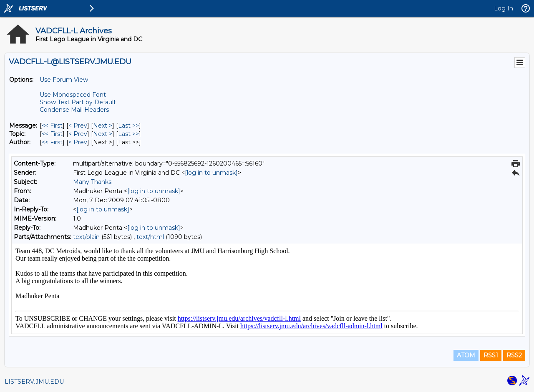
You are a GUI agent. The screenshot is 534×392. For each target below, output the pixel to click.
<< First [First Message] (52, 126)
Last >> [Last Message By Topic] (128, 134)
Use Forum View (64, 80)
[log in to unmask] (211, 173)
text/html (150, 237)
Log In (504, 8)
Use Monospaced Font (73, 95)
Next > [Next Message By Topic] (103, 134)
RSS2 (514, 355)
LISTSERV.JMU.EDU (34, 382)
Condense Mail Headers (74, 110)
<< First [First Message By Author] (52, 142)
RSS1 (491, 355)
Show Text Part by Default (78, 102)
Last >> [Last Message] (128, 126)
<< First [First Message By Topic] (52, 134)
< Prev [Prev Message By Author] (78, 142)
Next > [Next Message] (103, 126)
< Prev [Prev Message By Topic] (78, 134)
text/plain (86, 237)
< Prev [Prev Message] (78, 126)
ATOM (466, 355)
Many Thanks (92, 182)
